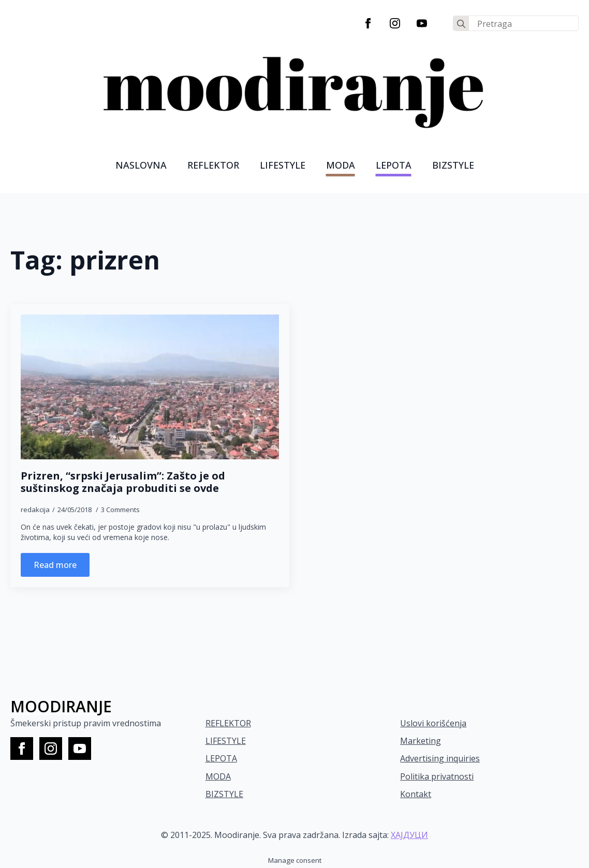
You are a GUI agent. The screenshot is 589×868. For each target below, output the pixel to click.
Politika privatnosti (437, 776)
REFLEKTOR (228, 723)
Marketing (421, 741)
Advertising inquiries (440, 758)
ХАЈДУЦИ (409, 835)
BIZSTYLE (224, 794)
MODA (341, 165)
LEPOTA (394, 165)
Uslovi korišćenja (433, 723)
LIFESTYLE (283, 165)
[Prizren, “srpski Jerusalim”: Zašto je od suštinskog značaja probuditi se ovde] (150, 387)
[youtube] (422, 23)
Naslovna (141, 165)
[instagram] (395, 23)
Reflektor (213, 165)
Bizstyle (453, 165)
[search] (461, 24)
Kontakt (416, 794)
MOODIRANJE (61, 706)
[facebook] (368, 23)
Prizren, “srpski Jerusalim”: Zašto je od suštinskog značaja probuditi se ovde (123, 482)
